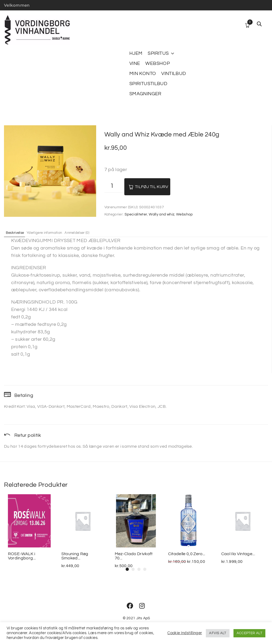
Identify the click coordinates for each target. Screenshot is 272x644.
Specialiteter (136, 214)
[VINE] (135, 64)
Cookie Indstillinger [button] (185, 633)
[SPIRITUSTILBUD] (148, 84)
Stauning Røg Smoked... (75, 556)
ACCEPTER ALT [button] (249, 633)
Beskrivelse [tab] (18, 232)
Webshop (184, 214)
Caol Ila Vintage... (238, 554)
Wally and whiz (161, 214)
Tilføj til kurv (152, 187)
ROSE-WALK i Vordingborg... (22, 556)
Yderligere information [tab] (54, 232)
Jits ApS (143, 618)
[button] (127, 569)
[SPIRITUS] (161, 53)
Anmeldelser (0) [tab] (94, 232)
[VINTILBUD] (174, 74)
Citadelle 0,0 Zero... (186, 554)
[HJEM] (136, 53)
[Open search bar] (259, 24)
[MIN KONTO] (143, 74)
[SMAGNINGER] (145, 94)
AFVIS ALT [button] (218, 633)
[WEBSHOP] (158, 64)
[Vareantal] (114, 187)
